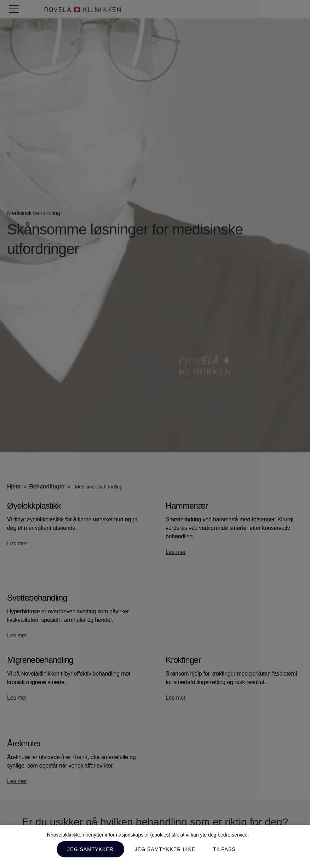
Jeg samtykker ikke (165, 849)
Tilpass (224, 849)
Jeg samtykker (90, 849)
